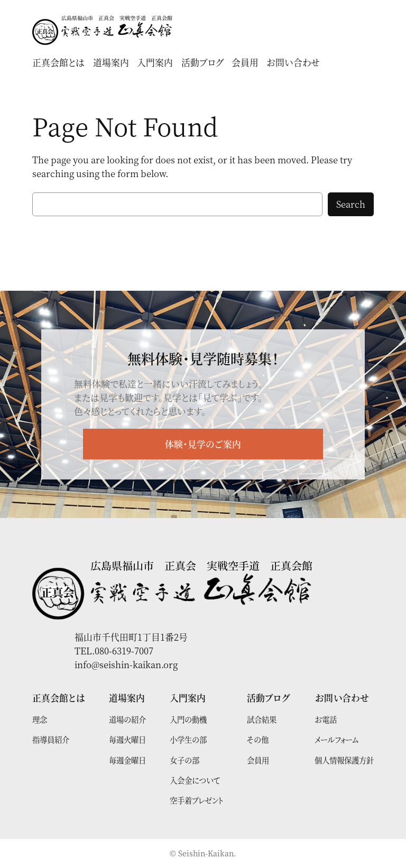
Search (351, 204)
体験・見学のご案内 (203, 444)
